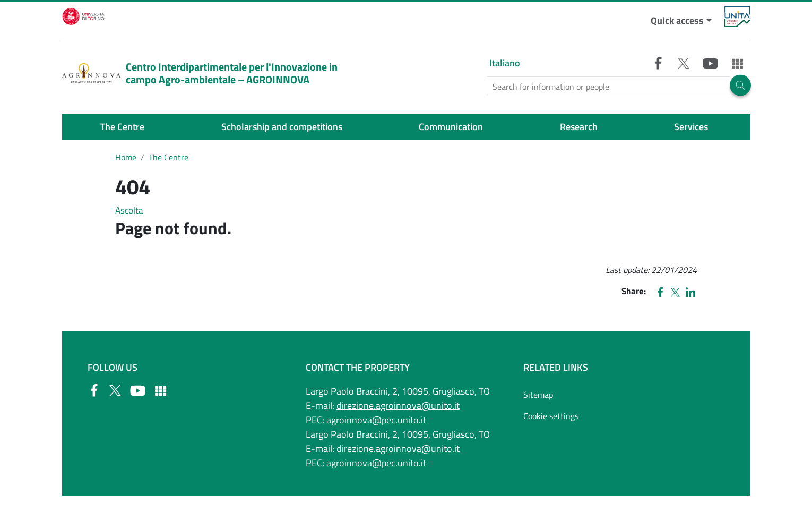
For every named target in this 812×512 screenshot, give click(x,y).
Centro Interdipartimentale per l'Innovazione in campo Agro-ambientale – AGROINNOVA (200, 73)
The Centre (122, 127)
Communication (451, 127)
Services (691, 127)
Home (126, 157)
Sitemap (538, 395)
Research (579, 127)
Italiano (505, 63)
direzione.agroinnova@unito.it (398, 406)
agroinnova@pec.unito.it (376, 420)
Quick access (677, 20)
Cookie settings (551, 416)
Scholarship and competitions (282, 127)
